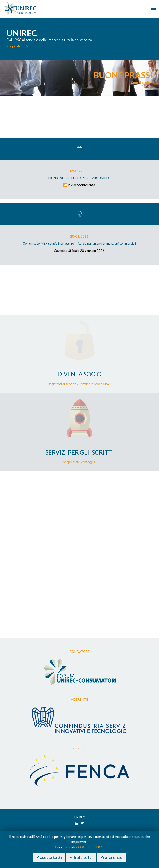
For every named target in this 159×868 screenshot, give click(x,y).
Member (79, 749)
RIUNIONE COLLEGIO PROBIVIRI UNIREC (79, 178)
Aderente (79, 699)
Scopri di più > (17, 46)
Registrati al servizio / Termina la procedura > (80, 384)
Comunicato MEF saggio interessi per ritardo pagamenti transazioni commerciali (79, 243)
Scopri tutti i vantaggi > (79, 462)
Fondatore (80, 652)
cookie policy (91, 847)
